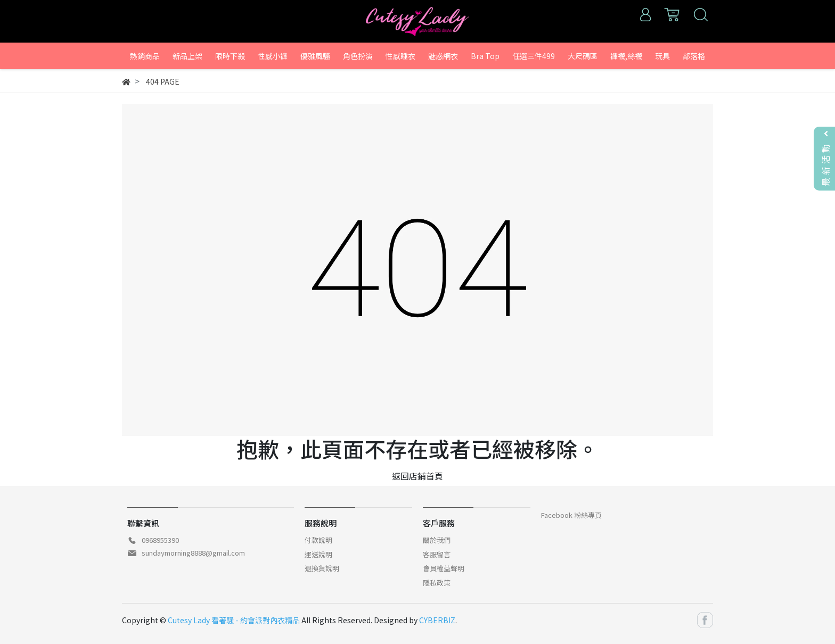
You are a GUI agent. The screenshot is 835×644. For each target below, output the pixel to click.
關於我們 (437, 540)
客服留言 (437, 554)
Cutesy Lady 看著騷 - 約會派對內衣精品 (234, 620)
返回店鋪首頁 (418, 476)
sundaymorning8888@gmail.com (193, 553)
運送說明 (318, 554)
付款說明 (318, 540)
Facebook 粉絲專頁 (571, 515)
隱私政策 (437, 583)
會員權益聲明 (444, 568)
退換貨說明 (322, 568)
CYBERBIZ (437, 620)
